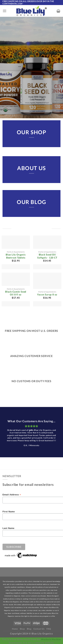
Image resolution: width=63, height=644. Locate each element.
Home (15, 629)
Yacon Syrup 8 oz (47, 295)
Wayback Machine (51, 639)
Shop (22, 629)
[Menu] (5, 11)
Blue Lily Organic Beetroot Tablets (16, 256)
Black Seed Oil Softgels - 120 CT (47, 256)
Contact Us (39, 629)
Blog (29, 629)
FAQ (49, 629)
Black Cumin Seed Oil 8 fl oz (16, 293)
